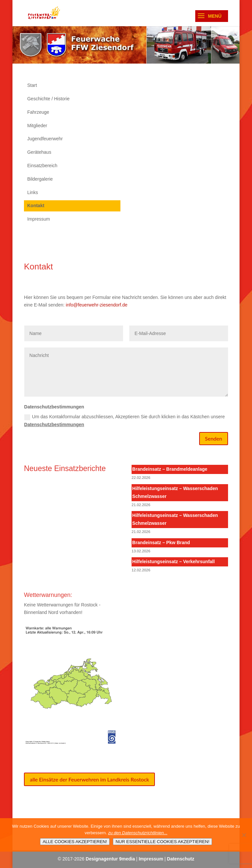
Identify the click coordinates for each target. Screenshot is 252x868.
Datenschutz (181, 859)
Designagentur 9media (110, 859)
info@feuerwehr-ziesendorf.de (97, 305)
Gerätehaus (39, 152)
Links (33, 192)
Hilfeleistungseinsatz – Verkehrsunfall (173, 562)
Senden (214, 438)
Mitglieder (37, 126)
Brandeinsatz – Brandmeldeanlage (170, 469)
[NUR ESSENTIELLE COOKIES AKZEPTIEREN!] (244, 835)
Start (32, 85)
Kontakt (36, 206)
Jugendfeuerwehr (45, 139)
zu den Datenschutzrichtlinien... (138, 833)
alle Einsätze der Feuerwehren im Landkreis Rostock (89, 779)
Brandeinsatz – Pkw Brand (161, 542)
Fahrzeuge (38, 112)
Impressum (39, 219)
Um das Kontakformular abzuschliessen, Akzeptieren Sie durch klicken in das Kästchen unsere (125, 421)
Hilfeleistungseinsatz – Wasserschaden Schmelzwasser (175, 492)
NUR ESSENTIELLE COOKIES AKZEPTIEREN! (162, 842)
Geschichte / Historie (48, 99)
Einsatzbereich (42, 166)
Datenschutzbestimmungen (54, 424)
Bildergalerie (40, 179)
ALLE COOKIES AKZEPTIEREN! (75, 842)
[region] (126, 45)
